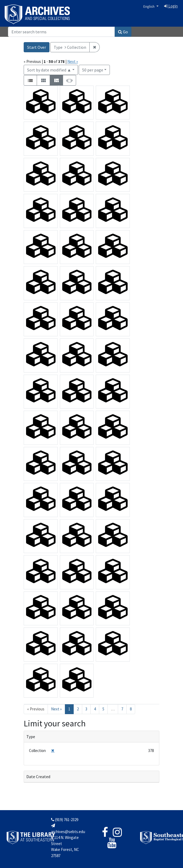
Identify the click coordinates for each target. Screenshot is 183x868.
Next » (73, 61)
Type (31, 737)
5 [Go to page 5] (103, 709)
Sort (49, 70)
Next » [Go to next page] (56, 709)
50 (93, 69)
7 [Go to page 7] (122, 709)
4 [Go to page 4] (95, 709)
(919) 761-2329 (65, 820)
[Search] (61, 32)
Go (123, 32)
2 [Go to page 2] (78, 709)
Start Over (37, 47)
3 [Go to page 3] (86, 709)
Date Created (38, 777)
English (149, 6)
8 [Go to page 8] (131, 709)
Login (171, 6)
